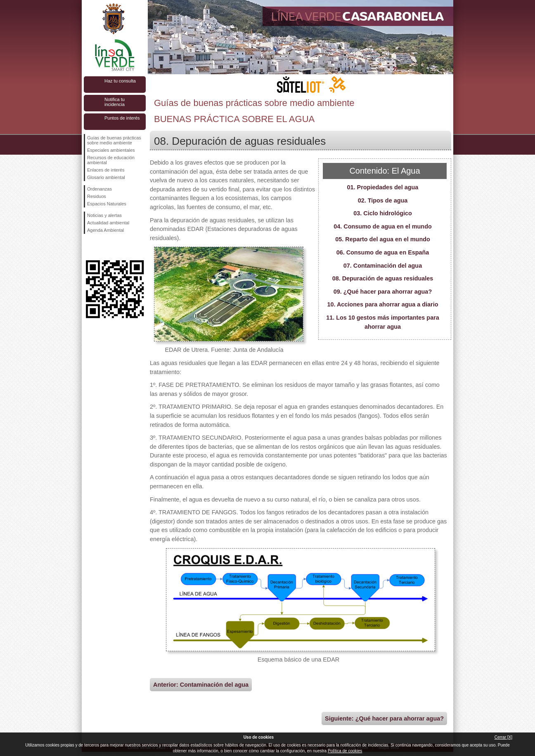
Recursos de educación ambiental (111, 160)
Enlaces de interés (106, 170)
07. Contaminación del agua (383, 266)
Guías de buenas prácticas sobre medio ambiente (114, 140)
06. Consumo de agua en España (383, 252)
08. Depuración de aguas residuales (383, 278)
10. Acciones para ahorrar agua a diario (382, 304)
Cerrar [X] (503, 737)
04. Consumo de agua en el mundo (382, 226)
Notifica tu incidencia (115, 102)
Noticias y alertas (104, 215)
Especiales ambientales (111, 150)
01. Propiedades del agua (383, 187)
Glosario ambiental (106, 177)
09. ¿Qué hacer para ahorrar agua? (383, 292)
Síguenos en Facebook (89, 247)
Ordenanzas (99, 189)
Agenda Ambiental (105, 230)
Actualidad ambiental (108, 223)
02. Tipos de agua (383, 200)
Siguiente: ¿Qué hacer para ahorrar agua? (384, 718)
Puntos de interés (122, 118)
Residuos (97, 196)
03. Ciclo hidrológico (383, 213)
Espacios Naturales (107, 204)
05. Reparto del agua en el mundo (383, 239)
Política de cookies (345, 751)
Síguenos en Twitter (102, 247)
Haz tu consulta (120, 81)
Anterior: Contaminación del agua (201, 685)
